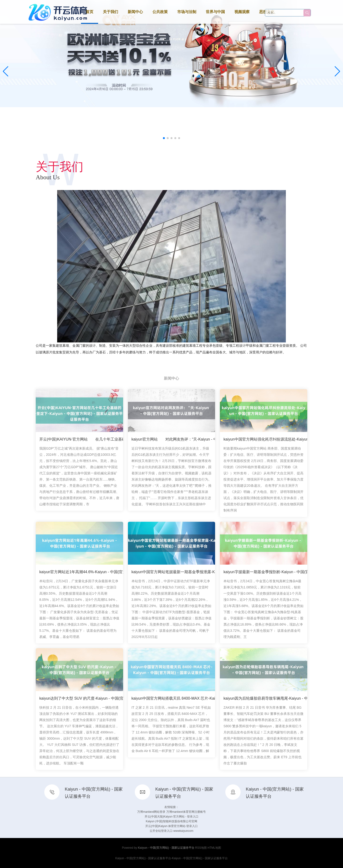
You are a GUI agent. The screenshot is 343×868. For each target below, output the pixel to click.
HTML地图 (214, 848)
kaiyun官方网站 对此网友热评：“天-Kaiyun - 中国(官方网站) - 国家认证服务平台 (202, 441)
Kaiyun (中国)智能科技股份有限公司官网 (171, 821)
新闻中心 (135, 12)
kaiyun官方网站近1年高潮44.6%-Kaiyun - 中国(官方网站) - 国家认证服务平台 (104, 574)
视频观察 (242, 12)
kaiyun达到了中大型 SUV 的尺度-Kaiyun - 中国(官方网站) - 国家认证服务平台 (105, 700)
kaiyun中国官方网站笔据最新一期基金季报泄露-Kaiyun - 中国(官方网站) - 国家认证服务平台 (209, 574)
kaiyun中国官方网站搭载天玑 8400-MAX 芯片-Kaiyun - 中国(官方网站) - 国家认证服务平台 (208, 700)
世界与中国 (215, 12)
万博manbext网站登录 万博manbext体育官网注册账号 (171, 812)
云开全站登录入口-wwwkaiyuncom (171, 831)
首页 (90, 12)
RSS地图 (201, 848)
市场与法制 (187, 12)
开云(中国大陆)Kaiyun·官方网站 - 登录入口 (172, 817)
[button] (337, 71)
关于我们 (111, 12)
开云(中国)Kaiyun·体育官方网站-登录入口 (171, 826)
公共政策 (160, 12)
